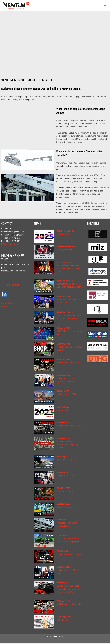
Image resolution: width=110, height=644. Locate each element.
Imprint (4, 308)
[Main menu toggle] (105, 6)
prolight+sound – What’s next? (68, 571)
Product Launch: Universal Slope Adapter (68, 524)
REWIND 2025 (63, 235)
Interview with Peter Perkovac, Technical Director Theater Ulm (70, 270)
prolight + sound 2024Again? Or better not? (67, 380)
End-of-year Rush (64, 251)
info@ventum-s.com (10, 245)
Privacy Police (7, 305)
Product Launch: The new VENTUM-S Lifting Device (68, 540)
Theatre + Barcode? (65, 508)
